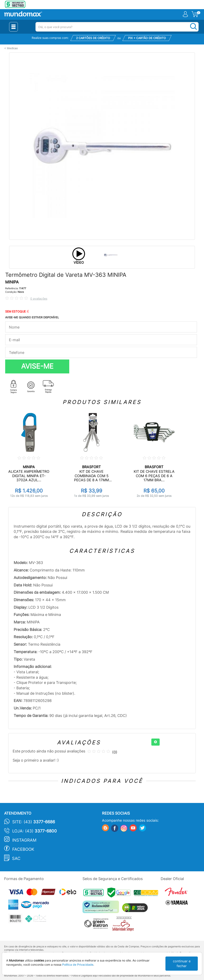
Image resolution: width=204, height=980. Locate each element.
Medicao (12, 48)
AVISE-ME (37, 366)
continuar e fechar (182, 963)
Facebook (23, 849)
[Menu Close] (13, 27)
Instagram (24, 840)
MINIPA (12, 282)
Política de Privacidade (78, 965)
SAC (16, 858)
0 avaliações (39, 299)
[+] (155, 742)
